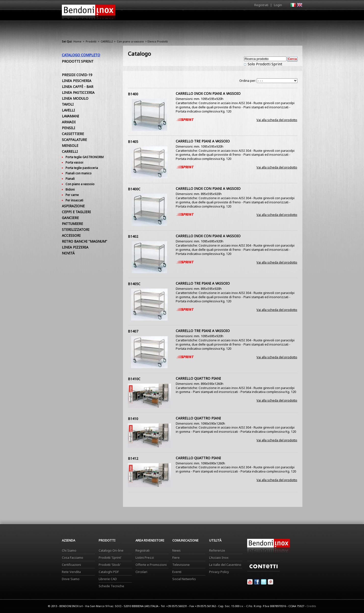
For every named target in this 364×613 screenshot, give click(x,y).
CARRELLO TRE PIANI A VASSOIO (203, 141)
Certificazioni (71, 565)
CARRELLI (107, 41)
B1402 (133, 236)
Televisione (181, 565)
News (176, 550)
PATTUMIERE (72, 224)
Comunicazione (253, 16)
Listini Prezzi (145, 557)
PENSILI (68, 128)
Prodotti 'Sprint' (110, 557)
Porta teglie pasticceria (82, 168)
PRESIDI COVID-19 (77, 75)
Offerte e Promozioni (151, 565)
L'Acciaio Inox (219, 557)
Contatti (296, 15)
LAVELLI (68, 110)
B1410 (133, 419)
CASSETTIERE (73, 134)
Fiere (176, 557)
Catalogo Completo (81, 55)
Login (278, 5)
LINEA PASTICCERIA (78, 92)
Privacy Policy (219, 572)
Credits (311, 606)
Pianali (70, 179)
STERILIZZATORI (76, 230)
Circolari (141, 572)
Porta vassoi (74, 162)
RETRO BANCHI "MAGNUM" (85, 241)
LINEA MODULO (75, 98)
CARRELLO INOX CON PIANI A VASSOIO (208, 93)
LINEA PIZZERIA (75, 247)
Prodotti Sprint (78, 61)
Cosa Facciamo (73, 557)
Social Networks (184, 579)
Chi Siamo (69, 550)
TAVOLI (68, 104)
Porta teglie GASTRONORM (85, 157)
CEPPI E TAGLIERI (76, 212)
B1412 (133, 458)
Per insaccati (74, 200)
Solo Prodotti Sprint (264, 64)
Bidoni (70, 189)
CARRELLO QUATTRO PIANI (198, 378)
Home (155, 15)
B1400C (134, 189)
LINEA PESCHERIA (77, 81)
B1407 (133, 331)
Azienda (173, 16)
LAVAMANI (70, 116)
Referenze (217, 550)
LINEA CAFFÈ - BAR (78, 87)
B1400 (133, 94)
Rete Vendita (71, 572)
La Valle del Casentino (225, 565)
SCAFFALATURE (74, 140)
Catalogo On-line (111, 550)
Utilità (277, 16)
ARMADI (69, 122)
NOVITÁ (68, 253)
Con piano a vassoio (130, 41)
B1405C (134, 284)
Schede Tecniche (111, 586)
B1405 (133, 142)
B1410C (134, 379)
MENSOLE (70, 146)
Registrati (261, 5)
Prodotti (194, 16)
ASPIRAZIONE (73, 206)
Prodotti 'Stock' (110, 565)
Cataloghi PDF (109, 572)
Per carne (72, 195)
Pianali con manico (79, 173)
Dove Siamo (71, 579)
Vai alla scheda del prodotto (277, 120)
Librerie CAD (108, 579)
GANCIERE (70, 218)
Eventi (177, 572)
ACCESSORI (71, 235)
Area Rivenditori (220, 16)
